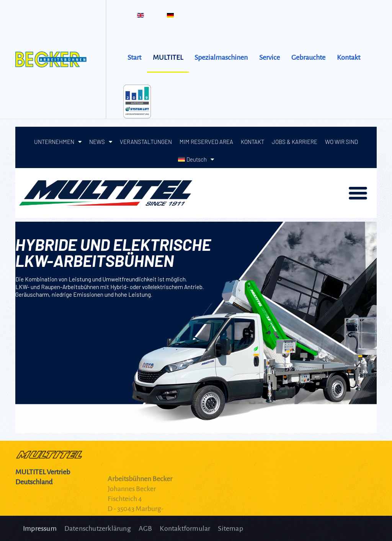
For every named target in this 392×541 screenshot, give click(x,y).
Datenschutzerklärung (98, 531)
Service (269, 57)
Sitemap (230, 531)
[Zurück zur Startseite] (53, 59)
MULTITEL (168, 57)
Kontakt (349, 57)
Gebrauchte (308, 57)
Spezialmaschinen (221, 57)
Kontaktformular (185, 531)
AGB (145, 531)
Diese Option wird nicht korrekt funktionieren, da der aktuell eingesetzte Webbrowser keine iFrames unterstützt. (196, 280)
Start (134, 57)
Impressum (40, 531)
